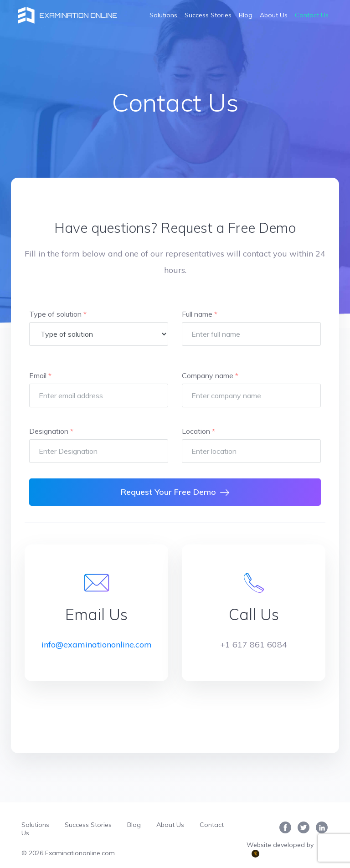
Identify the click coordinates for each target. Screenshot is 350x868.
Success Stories (208, 15)
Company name (210, 375)
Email (40, 375)
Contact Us (312, 15)
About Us (274, 15)
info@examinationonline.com (97, 645)
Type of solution (58, 314)
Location (198, 431)
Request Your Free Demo (175, 492)
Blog (246, 15)
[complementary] (322, 840)
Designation (51, 431)
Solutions (163, 15)
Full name (200, 314)
